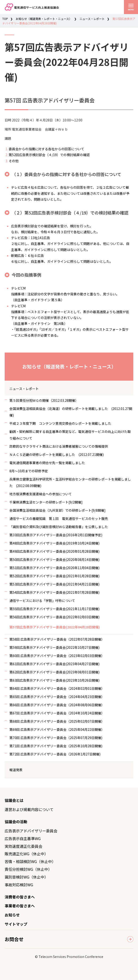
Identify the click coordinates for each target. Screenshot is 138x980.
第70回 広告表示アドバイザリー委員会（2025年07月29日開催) (56, 738)
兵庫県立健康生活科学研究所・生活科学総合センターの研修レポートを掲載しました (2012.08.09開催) (70, 482)
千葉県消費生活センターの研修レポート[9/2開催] (46, 502)
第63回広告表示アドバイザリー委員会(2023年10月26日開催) (54, 680)
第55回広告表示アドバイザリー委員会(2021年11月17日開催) (54, 609)
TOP (5, 19)
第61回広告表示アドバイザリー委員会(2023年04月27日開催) (54, 664)
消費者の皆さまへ (20, 897)
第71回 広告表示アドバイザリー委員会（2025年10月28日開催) (56, 746)
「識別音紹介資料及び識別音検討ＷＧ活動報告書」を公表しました (59, 527)
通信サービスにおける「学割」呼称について (42, 601)
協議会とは (14, 800)
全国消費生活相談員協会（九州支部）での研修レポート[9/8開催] (57, 510)
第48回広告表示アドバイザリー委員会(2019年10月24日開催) (54, 543)
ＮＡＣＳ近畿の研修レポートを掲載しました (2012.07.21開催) (57, 454)
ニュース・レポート (92, 19)
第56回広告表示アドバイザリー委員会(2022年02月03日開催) (54, 617)
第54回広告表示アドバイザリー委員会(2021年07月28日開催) (54, 592)
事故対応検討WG (19, 885)
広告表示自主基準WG (23, 838)
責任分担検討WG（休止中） (28, 869)
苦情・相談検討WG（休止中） (30, 861)
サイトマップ (16, 924)
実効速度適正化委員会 (23, 846)
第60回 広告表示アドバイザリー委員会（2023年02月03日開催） (57, 656)
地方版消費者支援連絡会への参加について (41, 494)
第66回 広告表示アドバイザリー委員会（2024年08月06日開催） (57, 705)
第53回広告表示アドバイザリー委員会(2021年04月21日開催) (54, 584)
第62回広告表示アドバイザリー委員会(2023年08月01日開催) (54, 672)
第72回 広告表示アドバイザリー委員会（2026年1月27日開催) (55, 754)
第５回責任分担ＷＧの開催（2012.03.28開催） (44, 400)
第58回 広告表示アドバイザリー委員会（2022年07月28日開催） (57, 639)
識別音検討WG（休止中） (26, 877)
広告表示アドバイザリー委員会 (31, 831)
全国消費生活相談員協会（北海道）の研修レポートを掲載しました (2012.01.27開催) (71, 412)
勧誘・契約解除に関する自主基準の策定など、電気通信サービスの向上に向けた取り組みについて (70, 435)
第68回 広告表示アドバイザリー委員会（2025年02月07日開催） (57, 721)
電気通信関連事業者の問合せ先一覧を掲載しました (47, 463)
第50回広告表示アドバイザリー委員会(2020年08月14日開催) (54, 559)
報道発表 (16, 770)
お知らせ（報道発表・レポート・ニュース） (44, 19)
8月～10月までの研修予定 (29, 471)
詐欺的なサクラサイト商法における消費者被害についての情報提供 (59, 446)
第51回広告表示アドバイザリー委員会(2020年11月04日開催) (54, 568)
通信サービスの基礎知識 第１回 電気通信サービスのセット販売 (59, 518)
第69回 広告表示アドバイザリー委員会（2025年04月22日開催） (57, 729)
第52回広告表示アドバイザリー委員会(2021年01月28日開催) (54, 576)
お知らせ (12, 915)
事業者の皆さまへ (20, 906)
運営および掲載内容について (29, 809)
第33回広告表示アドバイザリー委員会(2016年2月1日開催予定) (56, 535)
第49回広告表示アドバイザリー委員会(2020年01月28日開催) (54, 551)
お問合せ (14, 939)
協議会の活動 (16, 822)
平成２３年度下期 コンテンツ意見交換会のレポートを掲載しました (60, 423)
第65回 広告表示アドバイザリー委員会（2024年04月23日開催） (57, 697)
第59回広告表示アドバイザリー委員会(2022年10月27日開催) (54, 647)
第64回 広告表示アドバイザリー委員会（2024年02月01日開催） (57, 688)
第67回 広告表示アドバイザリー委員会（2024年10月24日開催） (57, 713)
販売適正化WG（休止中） (26, 854)
